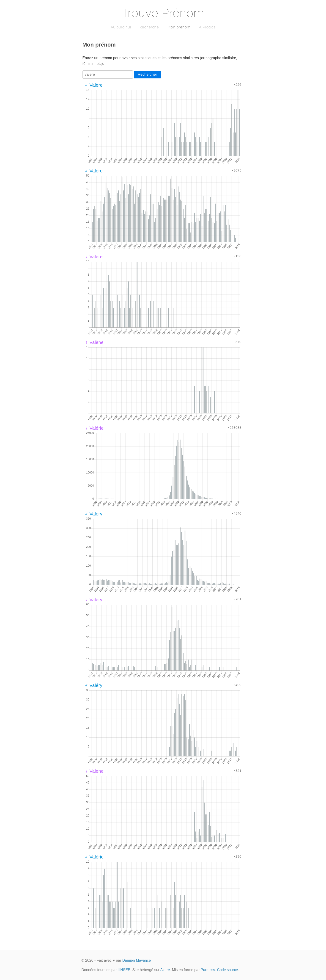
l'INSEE (124, 970)
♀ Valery (94, 600)
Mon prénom (179, 27)
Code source (228, 970)
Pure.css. (208, 970)
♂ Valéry (94, 685)
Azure (165, 970)
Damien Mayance (137, 960)
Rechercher (147, 74)
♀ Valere (94, 257)
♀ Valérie (94, 428)
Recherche (149, 27)
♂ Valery (94, 514)
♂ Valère (94, 85)
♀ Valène (94, 342)
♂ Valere (94, 171)
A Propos (207, 27)
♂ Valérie (94, 857)
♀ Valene (94, 771)
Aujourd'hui (121, 27)
